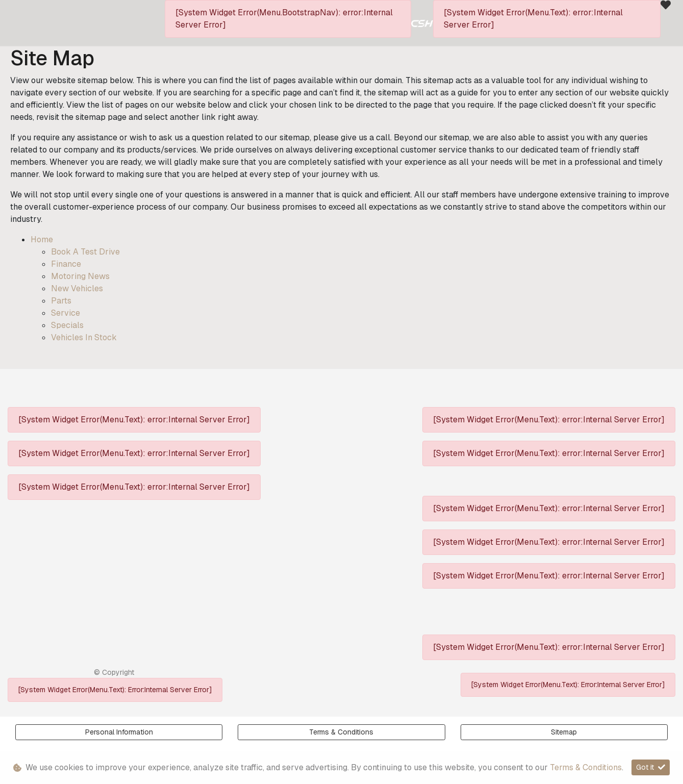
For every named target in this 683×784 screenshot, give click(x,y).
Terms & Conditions (341, 732)
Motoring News (80, 276)
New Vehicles (77, 288)
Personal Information (119, 732)
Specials (67, 325)
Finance (66, 264)
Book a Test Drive (85, 252)
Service (66, 313)
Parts (61, 301)
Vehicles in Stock (84, 337)
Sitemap (564, 732)
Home (42, 239)
